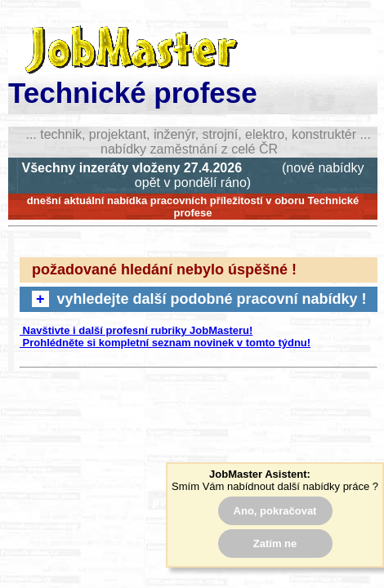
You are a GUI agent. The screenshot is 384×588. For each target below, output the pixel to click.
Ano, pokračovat (275, 511)
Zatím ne (275, 543)
